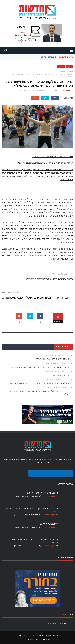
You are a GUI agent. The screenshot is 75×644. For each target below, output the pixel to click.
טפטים (21, 459)
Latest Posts (65, 484)
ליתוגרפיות (48, 459)
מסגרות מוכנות (37, 459)
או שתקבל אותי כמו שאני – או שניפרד (41, 493)
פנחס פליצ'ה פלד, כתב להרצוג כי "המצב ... (48, 279)
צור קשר (34, 635)
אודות (41, 635)
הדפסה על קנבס (11, 459)
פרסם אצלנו (24, 635)
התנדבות (61, 67)
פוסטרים (56, 459)
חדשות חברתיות (52, 635)
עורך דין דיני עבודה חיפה (40, 462)
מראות (27, 459)
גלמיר (27, 462)
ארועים (69, 67)
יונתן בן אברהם (65, 91)
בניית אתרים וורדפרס (32, 639)
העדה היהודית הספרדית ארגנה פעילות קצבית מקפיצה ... (35, 298)
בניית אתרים (47, 639)
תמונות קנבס (66, 459)
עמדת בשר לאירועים (49, 524)
